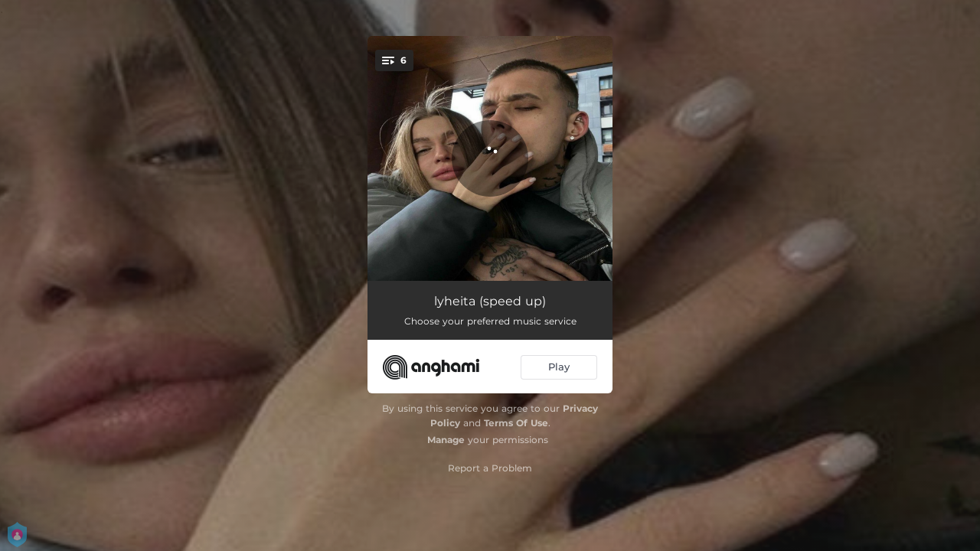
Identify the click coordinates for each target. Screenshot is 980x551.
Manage (446, 440)
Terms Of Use (516, 423)
